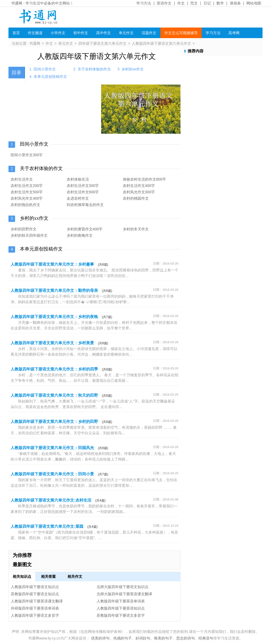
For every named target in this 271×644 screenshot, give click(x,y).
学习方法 (144, 3)
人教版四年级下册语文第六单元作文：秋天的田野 (54, 395)
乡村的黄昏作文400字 (85, 229)
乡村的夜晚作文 (80, 235)
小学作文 (58, 33)
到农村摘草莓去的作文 (85, 205)
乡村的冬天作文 (136, 229)
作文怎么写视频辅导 (181, 33)
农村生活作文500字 (27, 192)
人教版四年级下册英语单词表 (121, 601)
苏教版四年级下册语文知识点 (35, 594)
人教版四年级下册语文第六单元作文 (161, 43)
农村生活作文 (22, 179)
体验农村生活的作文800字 (144, 179)
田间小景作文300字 (27, 155)
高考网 (234, 33)
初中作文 (81, 33)
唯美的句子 (163, 638)
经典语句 (206, 638)
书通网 (17, 3)
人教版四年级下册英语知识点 (121, 608)
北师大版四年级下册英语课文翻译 (124, 594)
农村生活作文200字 (27, 186)
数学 (220, 3)
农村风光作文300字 (139, 192)
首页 (16, 33)
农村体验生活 (78, 179)
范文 (194, 3)
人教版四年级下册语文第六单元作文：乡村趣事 (52, 264)
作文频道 (35, 33)
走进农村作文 (78, 198)
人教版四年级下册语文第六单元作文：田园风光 (52, 448)
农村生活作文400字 (139, 186)
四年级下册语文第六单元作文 (102, 43)
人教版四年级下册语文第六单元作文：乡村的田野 (54, 421)
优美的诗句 (100, 638)
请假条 (235, 3)
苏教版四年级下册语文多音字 (121, 615)
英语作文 (164, 3)
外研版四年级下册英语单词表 (35, 608)
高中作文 (103, 33)
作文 (181, 3)
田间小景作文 (45, 69)
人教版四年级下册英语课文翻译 (37, 601)
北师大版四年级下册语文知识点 (123, 587)
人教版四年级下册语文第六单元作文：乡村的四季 (54, 369)
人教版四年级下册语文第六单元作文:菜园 (47, 526)
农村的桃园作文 (136, 198)
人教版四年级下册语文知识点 (35, 587)
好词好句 (143, 638)
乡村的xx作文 (133, 69)
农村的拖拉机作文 (25, 205)
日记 (207, 3)
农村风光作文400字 (27, 198)
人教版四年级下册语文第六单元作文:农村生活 (51, 500)
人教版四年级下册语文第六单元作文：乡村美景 (52, 343)
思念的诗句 (186, 638)
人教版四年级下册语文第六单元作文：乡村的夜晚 (54, 317)
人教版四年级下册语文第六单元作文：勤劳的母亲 (54, 290)
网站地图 (254, 3)
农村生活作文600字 (83, 192)
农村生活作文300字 (83, 186)
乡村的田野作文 (24, 229)
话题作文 (149, 33)
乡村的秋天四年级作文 (29, 235)
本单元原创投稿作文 (50, 77)
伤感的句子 (123, 638)
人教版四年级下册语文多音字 (35, 615)
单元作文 (126, 33)
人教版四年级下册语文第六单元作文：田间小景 (52, 474)
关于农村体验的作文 (94, 69)
